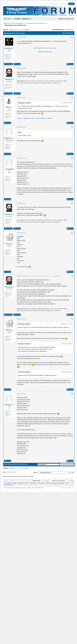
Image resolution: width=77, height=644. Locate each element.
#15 (72, 158)
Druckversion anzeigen (11, 472)
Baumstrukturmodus (68, 33)
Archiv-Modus (41, 483)
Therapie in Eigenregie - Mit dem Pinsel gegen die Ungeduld (35, 118)
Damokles (8, 405)
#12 (72, 68)
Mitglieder (54, 15)
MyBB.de (18, 488)
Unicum (8, 244)
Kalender (64, 15)
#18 (72, 276)
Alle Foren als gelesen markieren (55, 483)
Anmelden (17, 19)
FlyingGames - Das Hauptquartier (25, 23)
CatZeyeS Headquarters (45, 52)
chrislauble (9, 169)
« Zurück (12, 30)
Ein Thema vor (22, 464)
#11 (72, 37)
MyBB (29, 488)
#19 (72, 319)
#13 (72, 98)
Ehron (8, 107)
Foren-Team (8, 483)
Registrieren (26, 19)
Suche (45, 15)
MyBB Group (41, 488)
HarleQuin (8, 48)
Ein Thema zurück (11, 464)
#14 (72, 127)
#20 (72, 394)
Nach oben (33, 483)
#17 (72, 233)
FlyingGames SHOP (23, 483)
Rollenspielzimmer (41, 23)
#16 (72, 203)
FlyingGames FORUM (9, 23)
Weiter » (27, 30)
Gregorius (8, 138)
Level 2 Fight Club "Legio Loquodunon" (45, 48)
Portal (37, 15)
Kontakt (14, 483)
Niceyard (57, 276)
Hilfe (72, 15)
